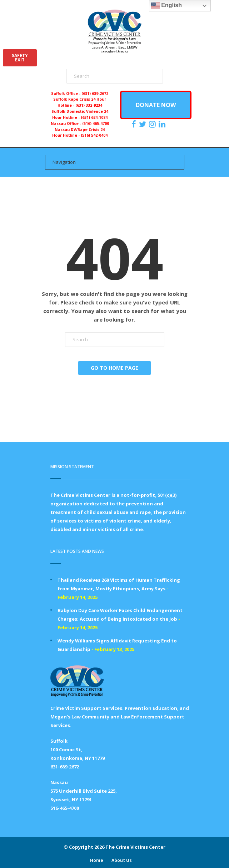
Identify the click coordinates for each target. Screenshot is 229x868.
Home (97, 860)
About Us (122, 860)
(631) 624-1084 (94, 117)
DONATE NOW (156, 105)
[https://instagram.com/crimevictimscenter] (153, 124)
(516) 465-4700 (96, 123)
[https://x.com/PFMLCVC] (143, 124)
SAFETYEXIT (20, 58)
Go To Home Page (114, 368)
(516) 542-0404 (94, 135)
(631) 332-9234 (89, 105)
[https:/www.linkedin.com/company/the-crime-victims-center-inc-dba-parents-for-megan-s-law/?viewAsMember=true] (163, 124)
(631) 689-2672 (95, 94)
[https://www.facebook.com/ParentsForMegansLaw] (135, 124)
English (166, 6)
